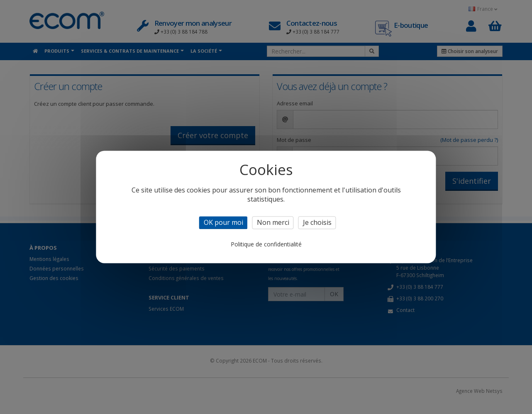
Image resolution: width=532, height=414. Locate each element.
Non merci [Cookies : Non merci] (273, 222)
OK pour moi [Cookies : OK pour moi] (223, 222)
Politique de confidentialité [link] (266, 245)
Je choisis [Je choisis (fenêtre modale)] (317, 222)
